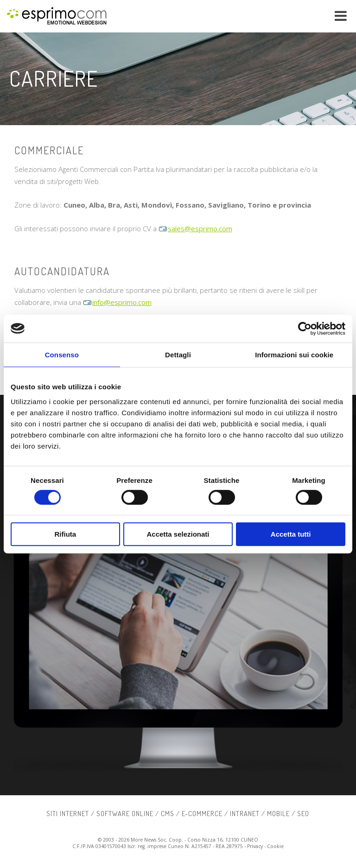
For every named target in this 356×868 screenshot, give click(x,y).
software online (125, 814)
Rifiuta (65, 534)
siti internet (68, 814)
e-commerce (202, 814)
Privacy (255, 846)
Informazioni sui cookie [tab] (294, 355)
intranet (245, 814)
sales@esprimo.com (195, 228)
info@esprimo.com (117, 302)
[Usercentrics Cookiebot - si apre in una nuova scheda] (305, 329)
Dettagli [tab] (178, 355)
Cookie (275, 846)
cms (168, 814)
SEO (303, 814)
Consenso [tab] (62, 355)
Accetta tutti (291, 534)
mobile (278, 814)
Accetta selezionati (178, 534)
